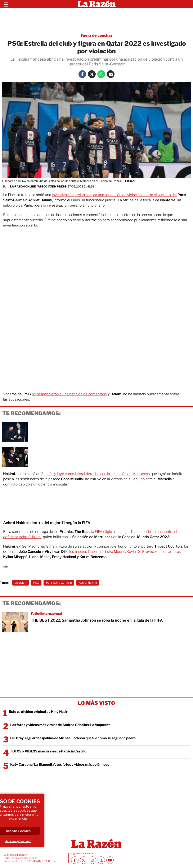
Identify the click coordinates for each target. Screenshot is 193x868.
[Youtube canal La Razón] (110, 860)
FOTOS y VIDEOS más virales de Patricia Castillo (48, 751)
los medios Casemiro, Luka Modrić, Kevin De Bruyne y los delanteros (125, 552)
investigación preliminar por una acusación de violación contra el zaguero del (114, 195)
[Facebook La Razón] (82, 74)
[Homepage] (97, 4)
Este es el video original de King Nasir (38, 712)
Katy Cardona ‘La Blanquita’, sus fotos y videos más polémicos (60, 765)
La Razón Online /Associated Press (38, 186)
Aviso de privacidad (18, 841)
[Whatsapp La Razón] (101, 74)
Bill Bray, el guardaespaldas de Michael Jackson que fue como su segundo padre (73, 738)
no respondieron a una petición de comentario (69, 394)
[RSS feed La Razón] (101, 860)
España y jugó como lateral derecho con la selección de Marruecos (96, 474)
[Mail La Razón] (111, 74)
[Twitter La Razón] (92, 74)
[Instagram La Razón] (92, 860)
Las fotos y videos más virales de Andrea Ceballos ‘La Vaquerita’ (61, 725)
